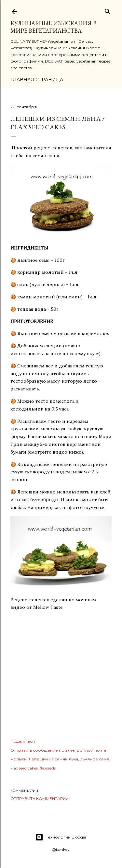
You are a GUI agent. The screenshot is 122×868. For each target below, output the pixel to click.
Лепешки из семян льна (53, 759)
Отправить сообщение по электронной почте (58, 750)
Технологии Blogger (61, 837)
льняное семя (95, 759)
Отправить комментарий (40, 799)
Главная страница (37, 80)
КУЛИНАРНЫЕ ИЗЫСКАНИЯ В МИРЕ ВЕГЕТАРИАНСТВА (54, 27)
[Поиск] (108, 10)
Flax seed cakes (24, 768)
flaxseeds (48, 768)
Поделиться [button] (23, 741)
